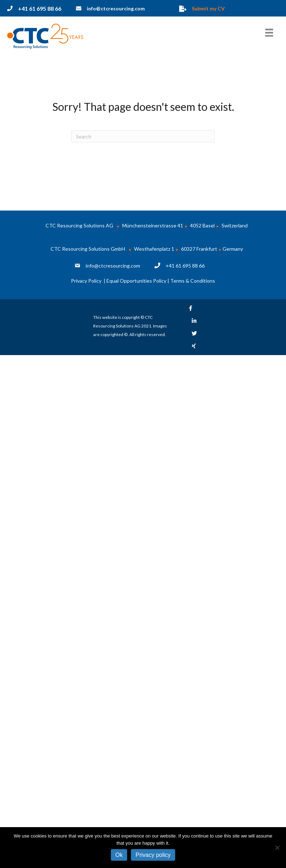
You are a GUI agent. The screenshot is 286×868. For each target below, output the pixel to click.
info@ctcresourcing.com (113, 266)
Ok (119, 855)
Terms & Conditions (193, 281)
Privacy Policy (87, 281)
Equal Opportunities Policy (136, 281)
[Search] (143, 136)
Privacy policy (153, 855)
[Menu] (269, 32)
